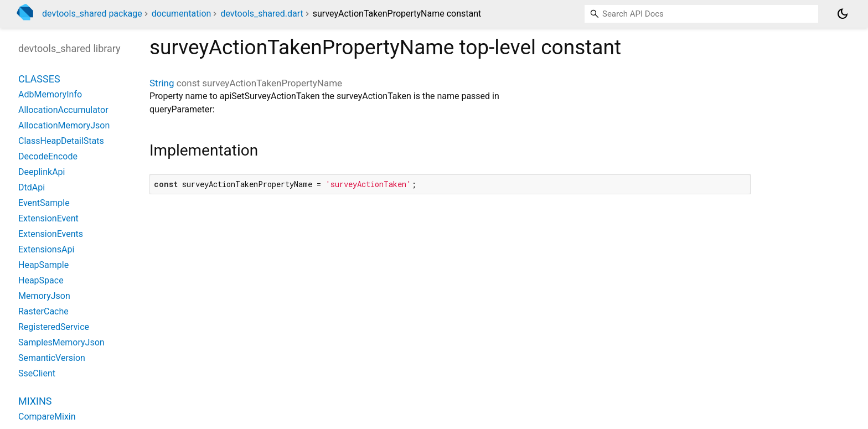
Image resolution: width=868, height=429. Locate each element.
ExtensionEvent (48, 218)
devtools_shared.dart (262, 14)
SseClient (37, 373)
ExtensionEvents (51, 234)
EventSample (44, 203)
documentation (182, 14)
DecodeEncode (48, 156)
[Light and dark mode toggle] (843, 14)
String (162, 83)
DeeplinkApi (42, 172)
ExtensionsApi (46, 249)
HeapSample (43, 265)
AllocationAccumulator (63, 110)
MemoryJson (44, 296)
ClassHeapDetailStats (61, 141)
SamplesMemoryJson (61, 342)
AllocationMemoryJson (64, 125)
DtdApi (32, 187)
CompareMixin (47, 417)
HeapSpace (41, 280)
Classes (39, 79)
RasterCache (43, 311)
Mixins (35, 401)
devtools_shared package (92, 14)
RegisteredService (54, 327)
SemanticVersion (52, 358)
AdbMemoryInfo (50, 94)
